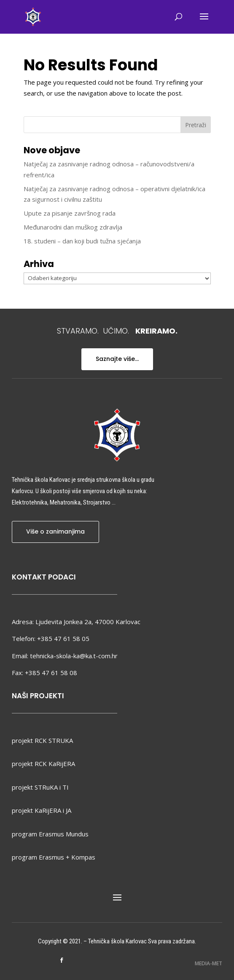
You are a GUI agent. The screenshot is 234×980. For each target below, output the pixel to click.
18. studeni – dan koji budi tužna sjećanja (82, 241)
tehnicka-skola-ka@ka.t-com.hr (74, 656)
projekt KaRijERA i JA (42, 810)
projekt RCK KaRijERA (43, 764)
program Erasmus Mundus (50, 834)
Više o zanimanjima (55, 531)
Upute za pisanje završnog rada (70, 213)
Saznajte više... (117, 359)
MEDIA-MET (208, 963)
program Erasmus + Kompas (54, 857)
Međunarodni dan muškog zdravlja (73, 227)
